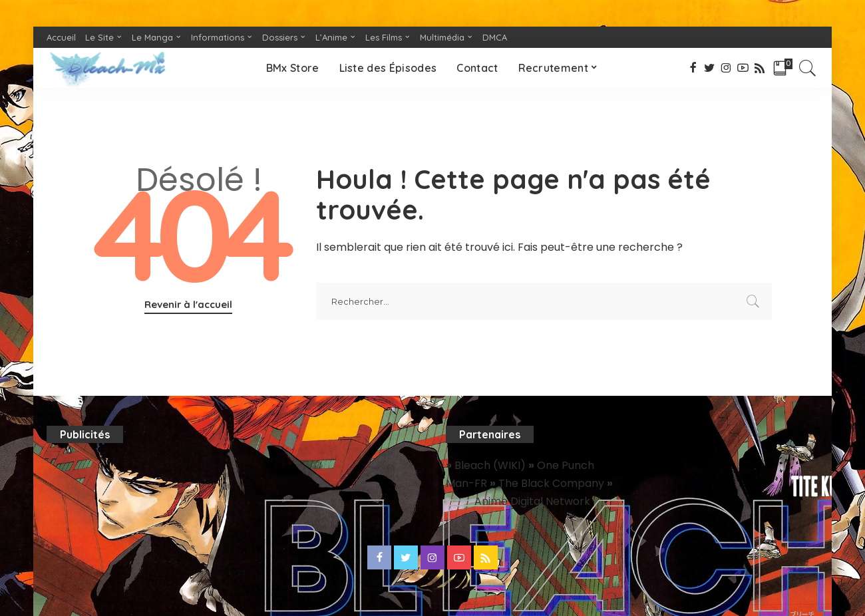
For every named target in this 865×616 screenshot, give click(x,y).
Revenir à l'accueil (188, 304)
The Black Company (553, 483)
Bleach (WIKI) (491, 465)
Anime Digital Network (532, 501)
